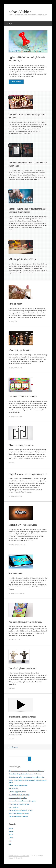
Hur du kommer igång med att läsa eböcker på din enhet (26, 777)
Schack (11, 97)
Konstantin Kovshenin (16, 858)
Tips (10, 145)
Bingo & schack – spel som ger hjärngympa (28, 474)
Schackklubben (20, 12)
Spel (10, 242)
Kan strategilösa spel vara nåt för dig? (25, 622)
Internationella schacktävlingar (22, 717)
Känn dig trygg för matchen (21, 350)
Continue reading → (16, 82)
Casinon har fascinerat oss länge (23, 396)
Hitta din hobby (16, 304)
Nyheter (11, 831)
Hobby (12, 321)
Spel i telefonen (16, 573)
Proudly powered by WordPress (19, 856)
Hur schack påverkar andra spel (22, 668)
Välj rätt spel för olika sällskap (22, 259)
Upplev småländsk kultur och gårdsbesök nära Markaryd (26, 771)
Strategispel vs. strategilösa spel (23, 525)
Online (16, 416)
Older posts (13, 747)
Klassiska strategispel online (21, 445)
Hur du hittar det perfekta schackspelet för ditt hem (25, 774)
